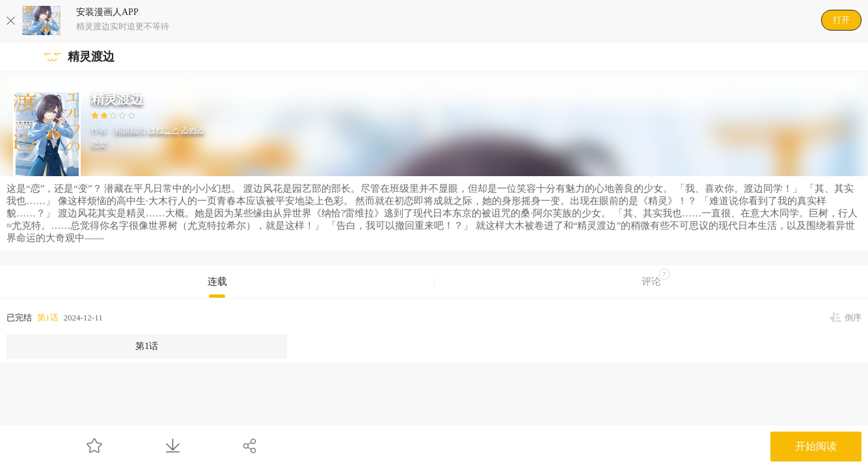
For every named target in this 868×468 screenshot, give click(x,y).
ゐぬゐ (193, 130)
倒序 (853, 318)
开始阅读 (816, 446)
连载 (217, 281)
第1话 (48, 318)
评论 (656, 278)
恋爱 (99, 144)
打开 (841, 20)
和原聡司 (130, 130)
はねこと (163, 130)
